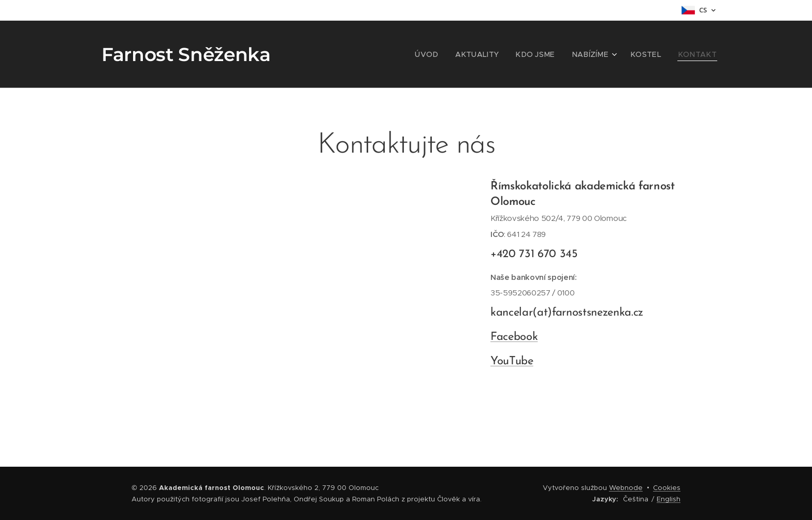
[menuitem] (450, 54)
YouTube (512, 361)
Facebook (514, 337)
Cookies (667, 488)
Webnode (626, 488)
